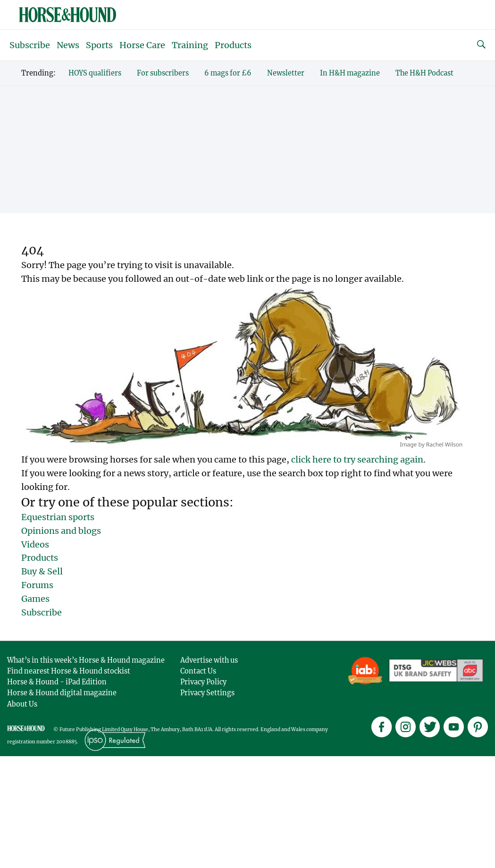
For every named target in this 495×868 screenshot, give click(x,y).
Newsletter (286, 73)
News (68, 45)
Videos (35, 544)
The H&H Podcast (424, 73)
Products (233, 45)
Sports (99, 45)
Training (190, 45)
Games (35, 599)
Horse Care (142, 45)
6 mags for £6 (228, 73)
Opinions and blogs (61, 531)
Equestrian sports (58, 517)
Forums (37, 585)
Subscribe (30, 45)
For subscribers (163, 73)
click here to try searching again (357, 459)
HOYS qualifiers (95, 73)
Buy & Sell (42, 571)
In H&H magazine (350, 73)
